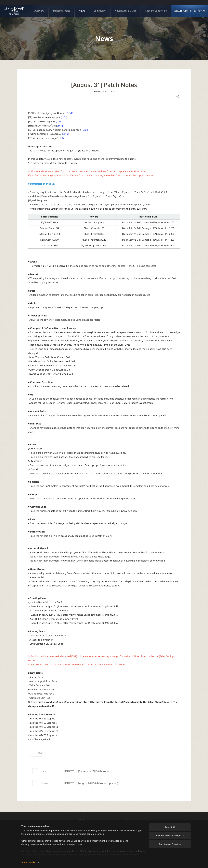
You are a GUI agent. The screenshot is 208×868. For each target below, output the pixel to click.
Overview (39, 11)
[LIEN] (64, 117)
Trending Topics (62, 11)
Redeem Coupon (156, 11)
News (82, 11)
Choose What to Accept (170, 836)
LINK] (60, 126)
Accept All (170, 827)
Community (100, 11)
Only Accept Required (170, 844)
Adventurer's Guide (126, 11)
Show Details (28, 862)
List (37, 753)
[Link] (85, 130)
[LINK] (70, 113)
